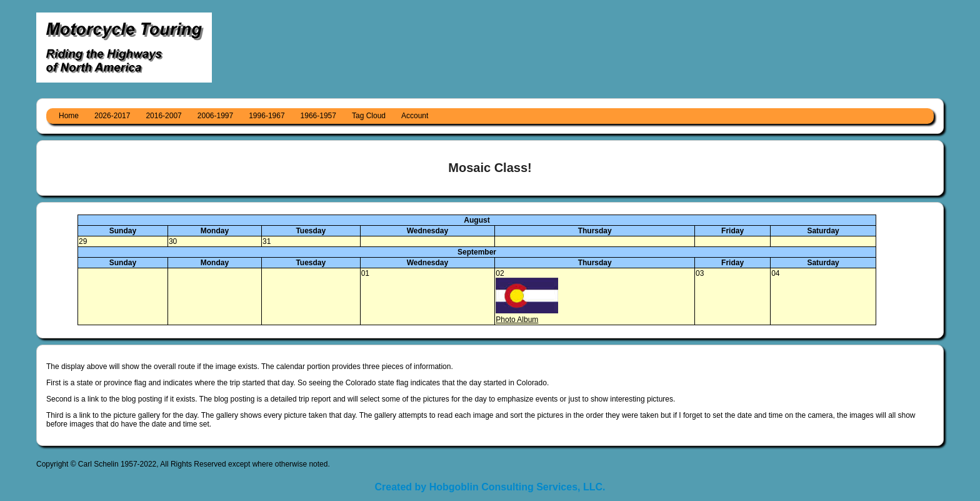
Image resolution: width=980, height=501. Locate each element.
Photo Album (517, 320)
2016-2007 (163, 116)
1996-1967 (267, 116)
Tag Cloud (369, 116)
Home (69, 116)
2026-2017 (112, 116)
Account (415, 116)
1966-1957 (318, 116)
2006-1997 (215, 116)
